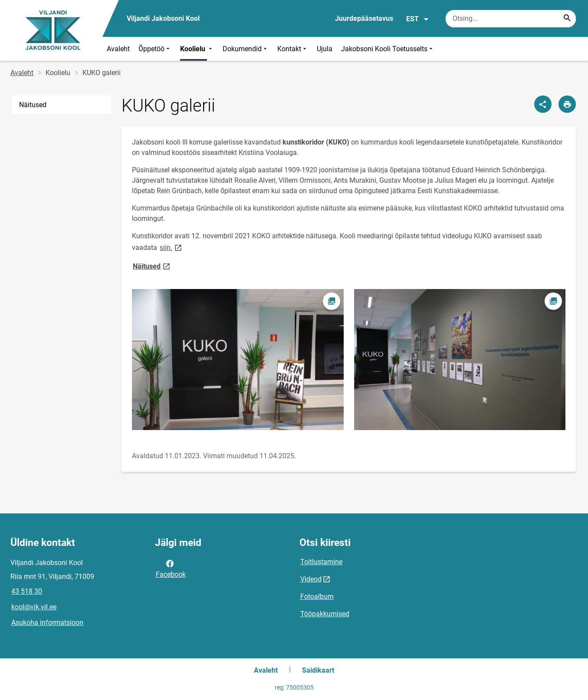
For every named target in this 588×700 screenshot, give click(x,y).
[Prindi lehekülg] (567, 104)
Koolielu (197, 49)
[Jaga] (543, 104)
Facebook (171, 568)
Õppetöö (155, 49)
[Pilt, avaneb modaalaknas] (238, 360)
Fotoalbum (317, 596)
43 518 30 (27, 591)
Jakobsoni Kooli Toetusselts (388, 49)
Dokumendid (246, 49)
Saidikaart (318, 670)
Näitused (33, 105)
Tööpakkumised (325, 614)
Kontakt (293, 49)
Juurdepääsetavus (364, 18)
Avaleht (118, 49)
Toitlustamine (321, 562)
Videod (311, 579)
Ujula (325, 49)
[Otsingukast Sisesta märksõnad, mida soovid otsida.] (511, 19)
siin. (171, 247)
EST (418, 19)
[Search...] (567, 19)
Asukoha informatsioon (47, 623)
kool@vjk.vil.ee (34, 607)
